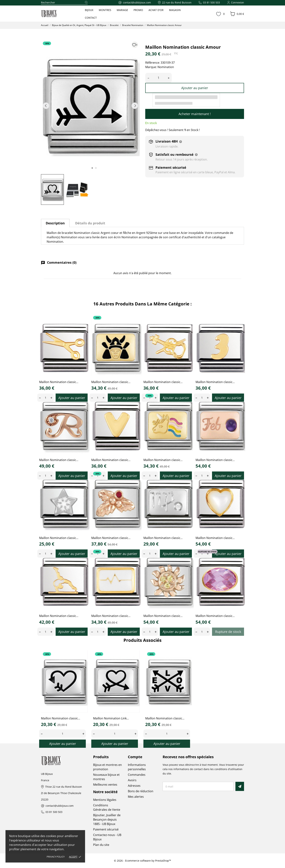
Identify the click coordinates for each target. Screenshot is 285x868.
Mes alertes (136, 797)
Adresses (134, 786)
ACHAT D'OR (156, 10)
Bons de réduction (141, 791)
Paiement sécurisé (106, 829)
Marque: (151, 67)
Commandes (137, 775)
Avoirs (132, 780)
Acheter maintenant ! (195, 114)
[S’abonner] (240, 786)
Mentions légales (105, 800)
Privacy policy (56, 857)
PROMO (138, 10)
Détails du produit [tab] (90, 223)
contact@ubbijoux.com (60, 806)
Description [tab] (55, 223)
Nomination (166, 67)
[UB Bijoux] (56, 14)
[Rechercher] (64, 3)
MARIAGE (122, 10)
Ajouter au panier (195, 88)
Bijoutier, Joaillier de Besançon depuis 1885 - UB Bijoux (107, 820)
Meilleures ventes (105, 785)
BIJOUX (89, 10)
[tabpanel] (90, 106)
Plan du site (101, 845)
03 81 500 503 (54, 812)
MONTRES (105, 10)
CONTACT (91, 18)
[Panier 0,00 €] (237, 14)
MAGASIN (175, 10)
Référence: (153, 63)
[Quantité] (159, 78)
